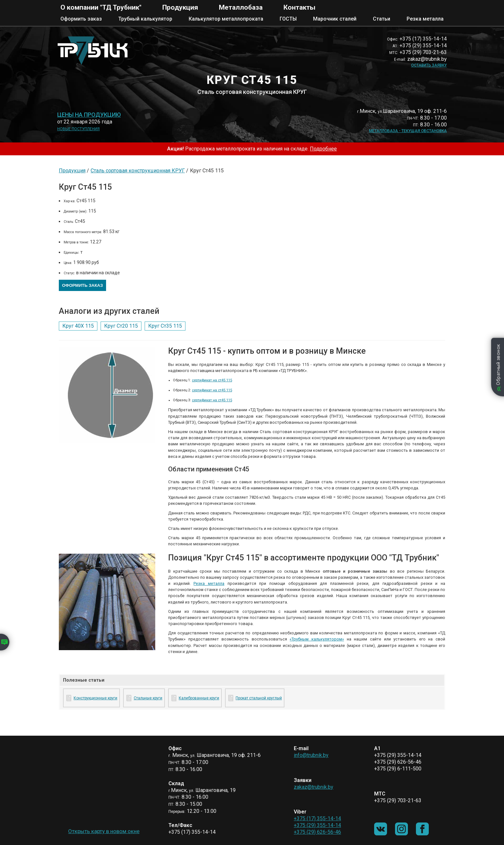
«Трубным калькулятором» (317, 639)
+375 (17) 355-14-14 (317, 818)
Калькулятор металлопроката (226, 19)
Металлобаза (241, 7)
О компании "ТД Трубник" (101, 7)
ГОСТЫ (288, 19)
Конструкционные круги (95, 698)
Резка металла (425, 19)
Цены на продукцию (89, 115)
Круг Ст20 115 (121, 326)
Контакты (299, 7)
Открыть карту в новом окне (104, 831)
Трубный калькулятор (145, 19)
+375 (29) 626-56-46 (317, 832)
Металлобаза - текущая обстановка (408, 131)
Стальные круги (148, 698)
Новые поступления (78, 129)
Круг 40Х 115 (78, 326)
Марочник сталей (335, 19)
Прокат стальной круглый (259, 698)
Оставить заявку (429, 65)
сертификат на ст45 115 (212, 380)
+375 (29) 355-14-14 (317, 825)
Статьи (382, 19)
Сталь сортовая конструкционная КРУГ (138, 171)
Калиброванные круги (199, 698)
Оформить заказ (81, 19)
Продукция (180, 7)
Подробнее (323, 149)
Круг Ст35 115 (165, 326)
